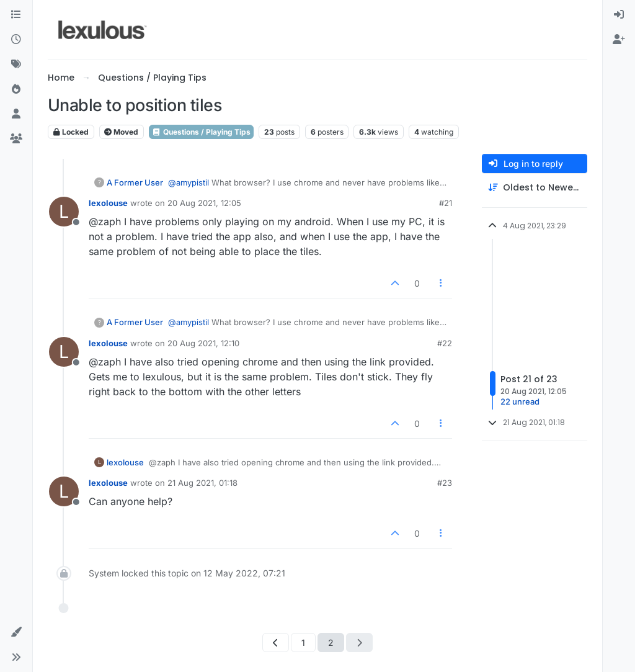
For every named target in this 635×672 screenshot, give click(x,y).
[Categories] (16, 15)
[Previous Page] (276, 643)
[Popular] (16, 89)
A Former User (135, 182)
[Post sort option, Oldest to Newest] (535, 188)
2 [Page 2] (331, 643)
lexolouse (108, 203)
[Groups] (16, 139)
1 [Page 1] (303, 643)
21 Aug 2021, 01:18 (202, 483)
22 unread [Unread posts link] (520, 401)
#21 (446, 203)
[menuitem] (619, 15)
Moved (121, 132)
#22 (445, 343)
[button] (16, 632)
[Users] (16, 114)
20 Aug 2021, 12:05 (204, 203)
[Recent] (16, 40)
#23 (445, 483)
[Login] (619, 15)
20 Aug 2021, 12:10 (203, 343)
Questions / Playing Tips (201, 132)
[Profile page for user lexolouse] (64, 212)
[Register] (619, 40)
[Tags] (16, 65)
